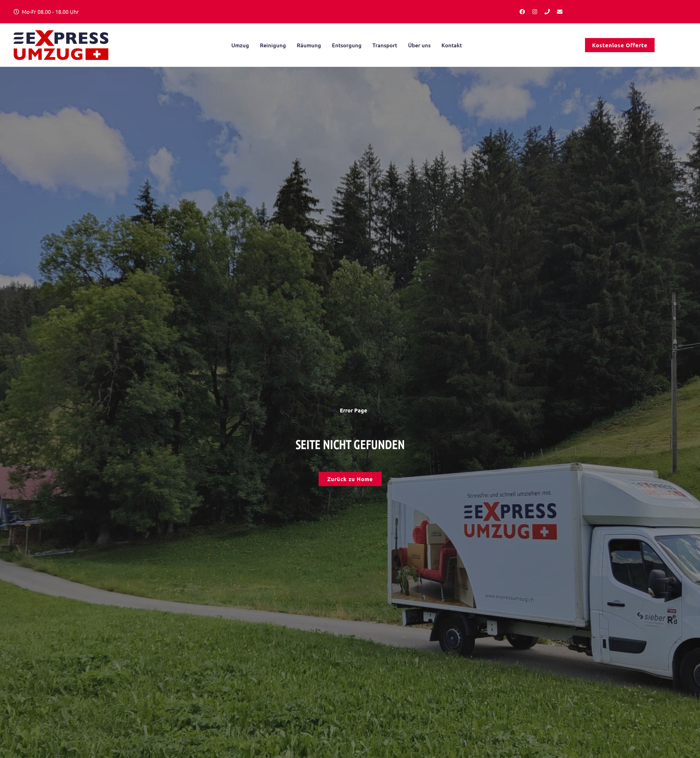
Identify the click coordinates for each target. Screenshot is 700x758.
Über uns (419, 45)
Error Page (350, 410)
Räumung (309, 45)
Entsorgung (347, 45)
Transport (385, 45)
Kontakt (452, 45)
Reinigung (273, 45)
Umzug (240, 45)
